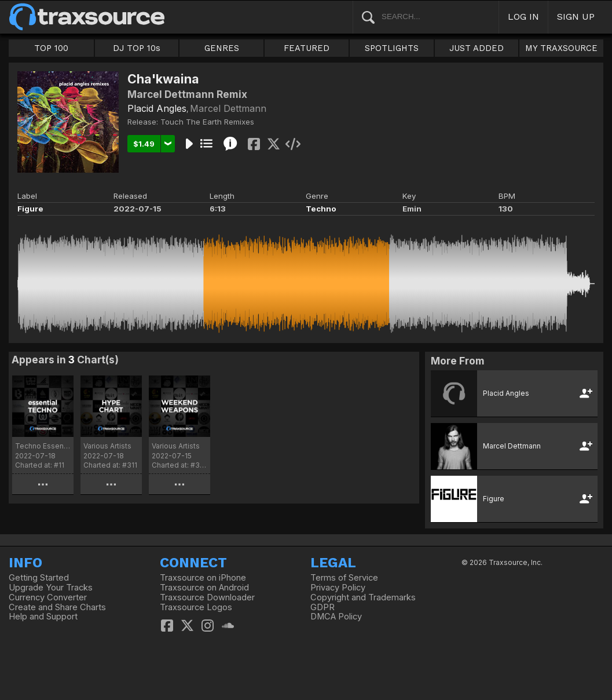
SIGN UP (576, 17)
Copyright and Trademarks (363, 597)
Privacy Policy (338, 588)
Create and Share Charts (57, 607)
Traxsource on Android (204, 588)
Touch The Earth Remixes (207, 122)
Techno (321, 209)
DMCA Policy (336, 617)
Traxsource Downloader (207, 597)
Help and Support (43, 617)
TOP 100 (51, 48)
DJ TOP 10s (137, 48)
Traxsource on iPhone (203, 578)
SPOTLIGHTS (392, 48)
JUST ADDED (477, 48)
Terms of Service (344, 578)
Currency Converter (48, 597)
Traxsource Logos (196, 607)
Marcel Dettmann (228, 108)
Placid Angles (157, 108)
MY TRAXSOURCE (561, 48)
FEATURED (307, 48)
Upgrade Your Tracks (51, 588)
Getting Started (39, 578)
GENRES (222, 48)
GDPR (323, 607)
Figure (30, 209)
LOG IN (523, 17)
